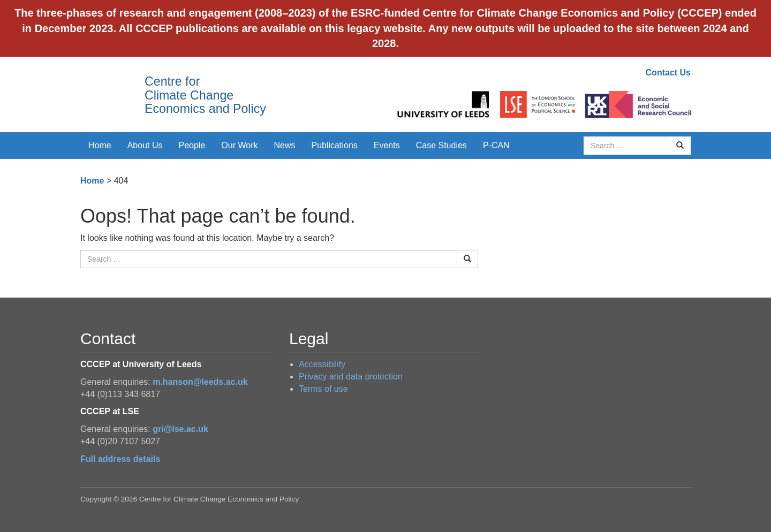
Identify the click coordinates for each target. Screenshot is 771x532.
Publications (335, 145)
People (192, 145)
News (284, 145)
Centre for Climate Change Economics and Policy (205, 95)
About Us (145, 145)
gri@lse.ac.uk (180, 429)
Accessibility (322, 364)
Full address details (120, 459)
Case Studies (441, 145)
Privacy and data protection (351, 377)
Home (100, 145)
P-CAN (496, 145)
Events (387, 145)
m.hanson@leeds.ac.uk (200, 382)
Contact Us (668, 73)
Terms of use (323, 389)
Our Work (239, 145)
